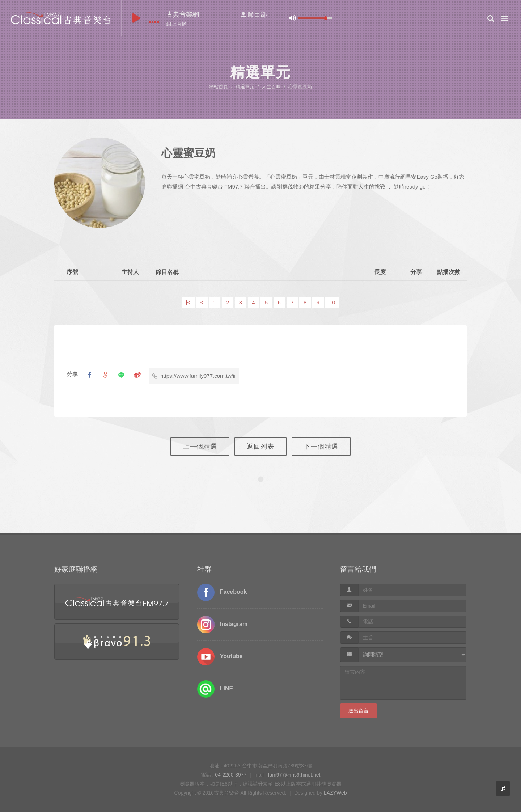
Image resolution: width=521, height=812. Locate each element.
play (136, 18)
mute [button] (292, 18)
